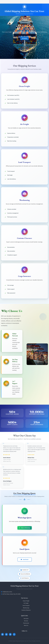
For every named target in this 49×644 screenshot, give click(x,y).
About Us (26, 625)
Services (26, 621)
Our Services (24, 44)
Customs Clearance (26, 610)
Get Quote (24, 38)
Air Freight (26, 603)
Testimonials (26, 623)
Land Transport (26, 605)
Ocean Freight (26, 601)
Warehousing (26, 608)
